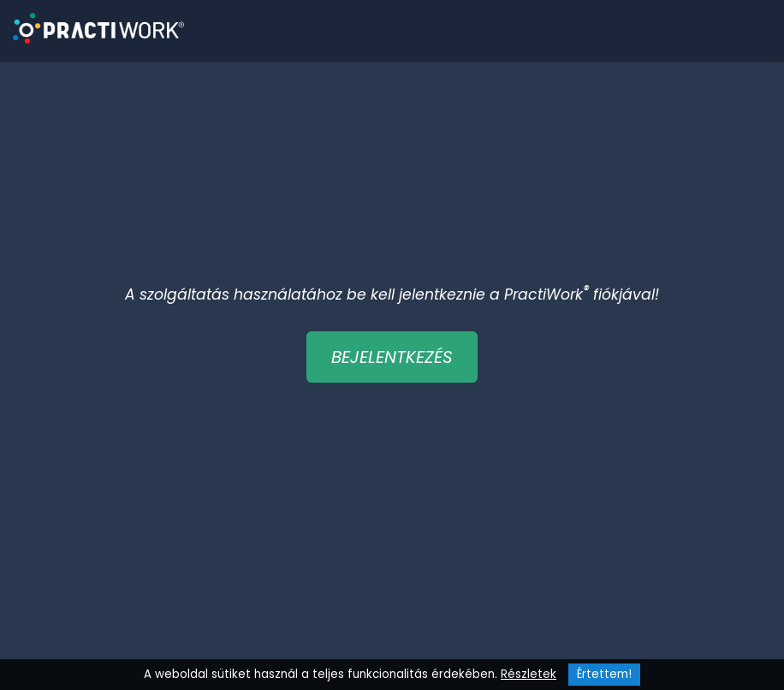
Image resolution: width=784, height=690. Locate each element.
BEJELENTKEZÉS (392, 357)
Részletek (529, 674)
